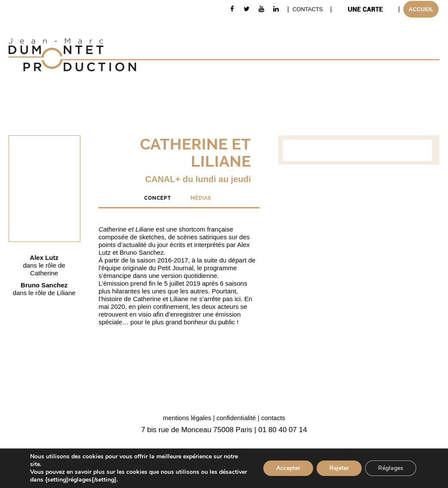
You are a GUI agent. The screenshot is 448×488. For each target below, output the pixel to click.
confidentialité (236, 418)
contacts (273, 418)
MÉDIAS (201, 198)
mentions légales (187, 418)
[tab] (157, 198)
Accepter (288, 468)
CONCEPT (157, 198)
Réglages (391, 468)
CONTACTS (308, 9)
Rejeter (339, 468)
